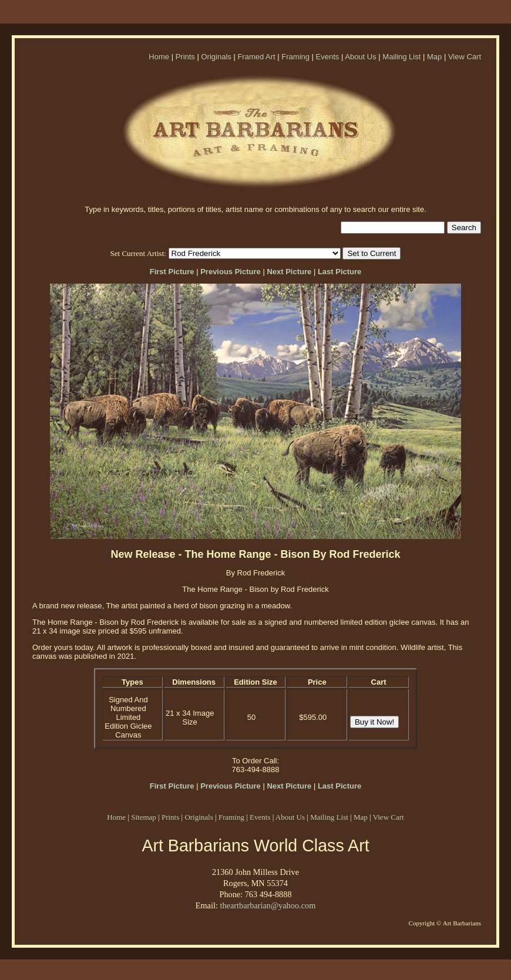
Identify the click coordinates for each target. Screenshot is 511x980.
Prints (185, 57)
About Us (360, 57)
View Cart (465, 57)
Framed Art (256, 57)
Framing (295, 57)
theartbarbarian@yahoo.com (268, 905)
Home (159, 57)
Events (328, 57)
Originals (216, 57)
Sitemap (144, 817)
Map (434, 57)
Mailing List (401, 57)
